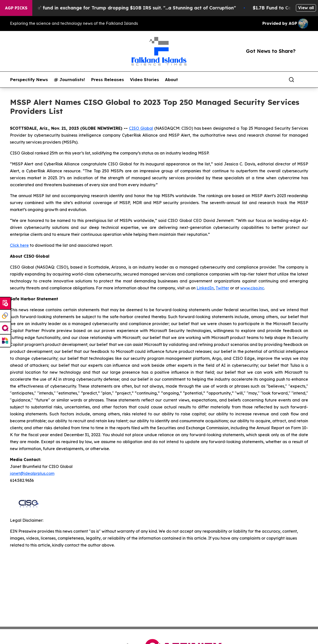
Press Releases (107, 80)
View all (306, 8)
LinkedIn (205, 288)
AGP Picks (16, 8)
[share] (305, 80)
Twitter (222, 288)
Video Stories (144, 80)
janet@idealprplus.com (32, 473)
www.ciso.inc (252, 288)
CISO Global (141, 128)
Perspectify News (29, 80)
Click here (19, 245)
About (171, 80)
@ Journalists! (69, 80)
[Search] (291, 80)
